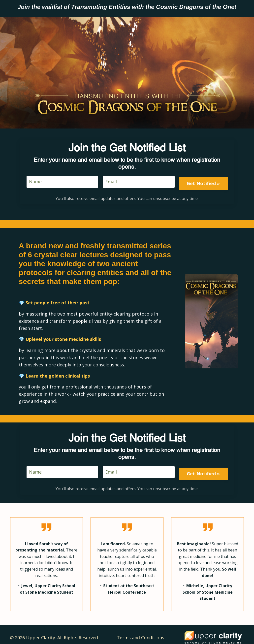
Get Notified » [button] (202, 179)
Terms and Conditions (141, 631)
